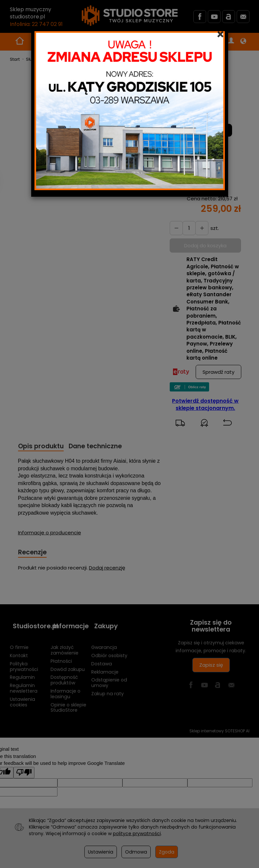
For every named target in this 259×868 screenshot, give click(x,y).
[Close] (220, 34)
